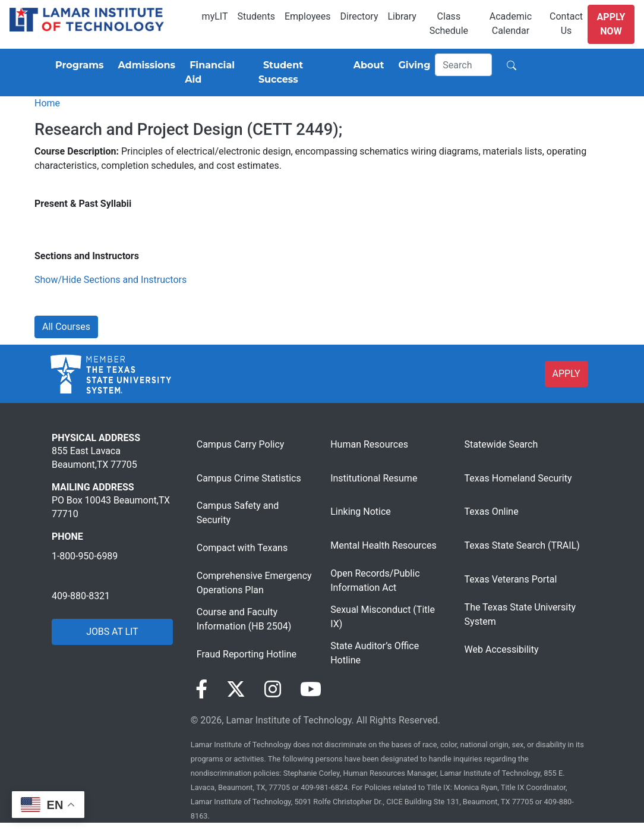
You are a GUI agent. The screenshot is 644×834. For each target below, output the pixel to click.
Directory (359, 16)
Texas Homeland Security (518, 478)
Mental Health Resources (383, 545)
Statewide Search (501, 444)
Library (402, 16)
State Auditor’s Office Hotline (375, 653)
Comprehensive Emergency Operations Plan (254, 583)
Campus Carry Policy (241, 444)
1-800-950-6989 (85, 556)
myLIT (215, 16)
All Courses (66, 327)
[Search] (463, 65)
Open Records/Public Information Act (375, 580)
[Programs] (77, 65)
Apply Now (611, 24)
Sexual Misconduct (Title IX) (383, 617)
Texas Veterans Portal (511, 579)
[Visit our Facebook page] (201, 690)
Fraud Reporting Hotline (247, 654)
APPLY (566, 374)
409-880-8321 (81, 596)
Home (47, 103)
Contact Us (566, 23)
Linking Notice (361, 512)
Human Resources (369, 444)
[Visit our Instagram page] (273, 690)
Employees (308, 16)
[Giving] (412, 65)
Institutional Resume (374, 478)
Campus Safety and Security (238, 513)
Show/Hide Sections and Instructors (111, 280)
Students (256, 16)
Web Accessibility (502, 649)
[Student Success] (299, 73)
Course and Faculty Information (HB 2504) (244, 619)
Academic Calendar (511, 23)
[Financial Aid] (217, 73)
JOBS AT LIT (112, 632)
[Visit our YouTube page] (311, 690)
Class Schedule (449, 23)
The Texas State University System (520, 614)
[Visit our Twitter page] (236, 690)
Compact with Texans (242, 548)
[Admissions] (144, 65)
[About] (367, 65)
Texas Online (492, 512)
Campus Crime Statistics (249, 478)
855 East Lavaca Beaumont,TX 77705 (94, 457)
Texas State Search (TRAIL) (522, 545)
